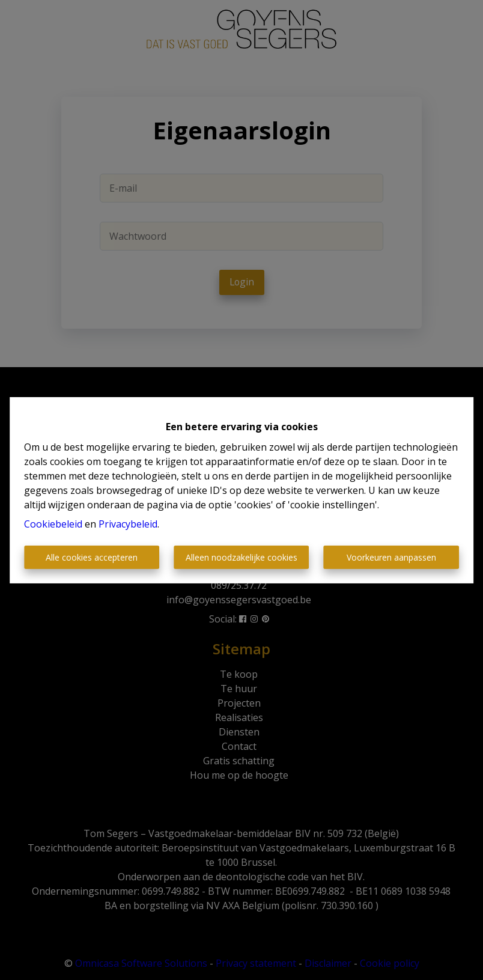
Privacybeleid (128, 524)
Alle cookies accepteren (92, 557)
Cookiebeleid (53, 524)
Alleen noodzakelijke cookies (241, 557)
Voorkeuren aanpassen (391, 557)
